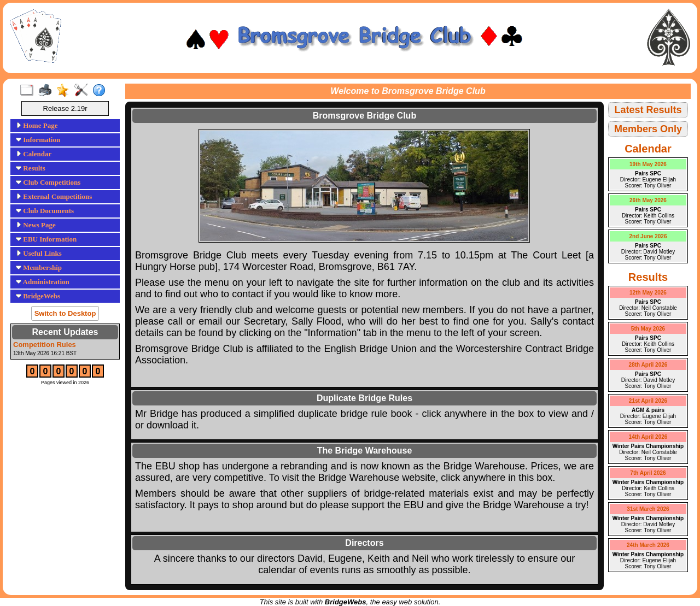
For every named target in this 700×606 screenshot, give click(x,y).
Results (31, 168)
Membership (39, 267)
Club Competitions (48, 182)
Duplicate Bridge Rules (364, 398)
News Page (36, 225)
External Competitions (54, 196)
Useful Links (39, 253)
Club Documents (45, 211)
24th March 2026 (648, 545)
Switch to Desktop (65, 313)
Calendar (34, 154)
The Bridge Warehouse (365, 451)
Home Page (37, 125)
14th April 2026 (648, 437)
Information (38, 140)
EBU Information (46, 239)
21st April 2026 (648, 401)
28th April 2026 (648, 365)
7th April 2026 (648, 473)
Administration (43, 282)
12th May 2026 (648, 293)
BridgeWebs (38, 296)
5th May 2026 (648, 329)
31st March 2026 (648, 509)
